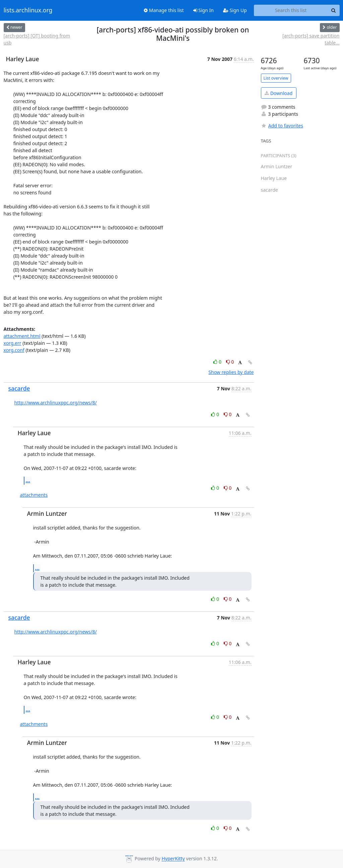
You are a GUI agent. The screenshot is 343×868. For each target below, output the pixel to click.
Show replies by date (231, 372)
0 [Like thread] (218, 362)
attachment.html (22, 336)
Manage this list (164, 10)
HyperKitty (173, 859)
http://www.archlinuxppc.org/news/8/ (56, 403)
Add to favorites (282, 126)
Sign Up (235, 10)
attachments (34, 495)
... (28, 480)
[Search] (334, 10)
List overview (276, 78)
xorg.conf (14, 350)
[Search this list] (291, 10)
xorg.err (13, 343)
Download (279, 93)
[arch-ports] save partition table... (311, 39)
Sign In (203, 10)
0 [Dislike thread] (230, 362)
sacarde (19, 388)
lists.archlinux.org (28, 10)
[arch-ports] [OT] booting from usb (37, 39)
